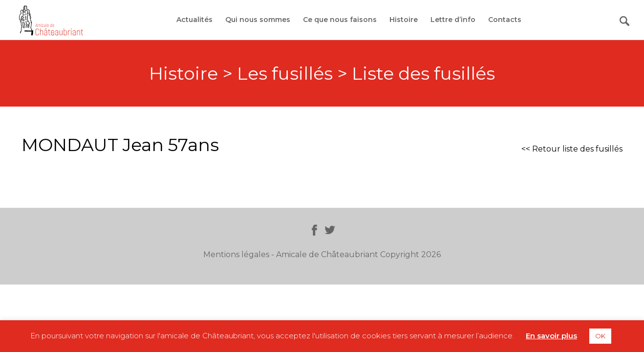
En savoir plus (551, 336)
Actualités (194, 20)
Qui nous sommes (258, 20)
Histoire (404, 20)
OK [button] (600, 336)
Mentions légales (236, 254)
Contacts (505, 20)
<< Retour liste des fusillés (572, 149)
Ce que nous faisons (340, 20)
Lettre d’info (453, 20)
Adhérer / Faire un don (574, 20)
